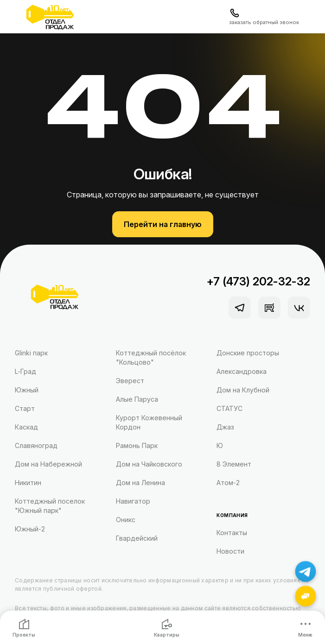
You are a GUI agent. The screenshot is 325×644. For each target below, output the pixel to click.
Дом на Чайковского (149, 464)
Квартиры (167, 628)
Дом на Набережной (48, 464)
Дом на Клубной (243, 390)
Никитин (28, 483)
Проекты (24, 628)
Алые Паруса (137, 399)
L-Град (25, 371)
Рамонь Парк (137, 445)
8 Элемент (234, 464)
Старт (25, 408)
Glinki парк (31, 353)
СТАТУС (229, 408)
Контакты (232, 533)
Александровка (242, 371)
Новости (230, 551)
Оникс (126, 520)
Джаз (225, 427)
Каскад (26, 427)
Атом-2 (228, 483)
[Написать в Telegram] (306, 571)
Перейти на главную (163, 224)
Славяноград (36, 445)
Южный (27, 390)
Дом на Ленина (140, 483)
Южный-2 (30, 529)
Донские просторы (248, 353)
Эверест (130, 381)
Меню (305, 628)
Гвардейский (137, 538)
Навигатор (133, 501)
